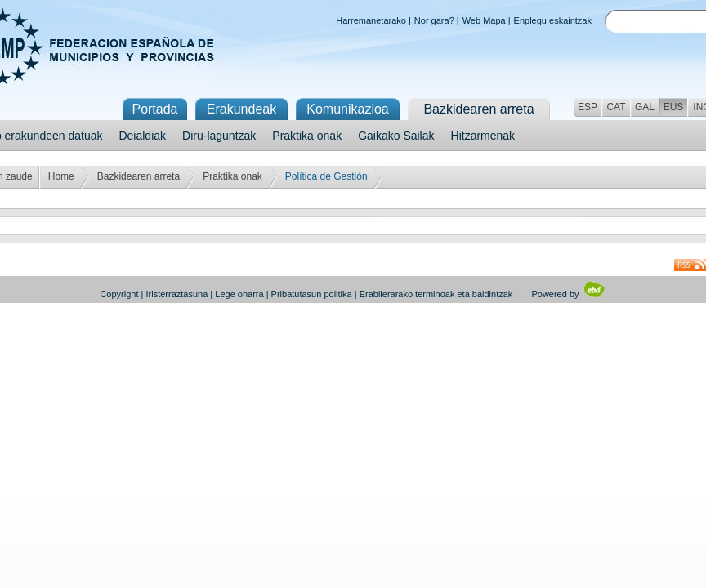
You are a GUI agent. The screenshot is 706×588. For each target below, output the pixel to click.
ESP (588, 107)
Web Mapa (484, 20)
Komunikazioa (348, 109)
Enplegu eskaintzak (553, 20)
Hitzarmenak (483, 136)
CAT (616, 107)
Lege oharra (239, 294)
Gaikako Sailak (396, 136)
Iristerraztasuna (176, 294)
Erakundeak (241, 109)
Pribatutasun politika (312, 294)
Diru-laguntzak (219, 136)
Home (61, 176)
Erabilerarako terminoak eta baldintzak (436, 294)
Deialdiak (142, 136)
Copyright (119, 294)
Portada (154, 109)
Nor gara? (434, 20)
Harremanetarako (371, 20)
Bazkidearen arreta (139, 176)
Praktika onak (307, 136)
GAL (645, 107)
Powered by (568, 294)
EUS (674, 107)
